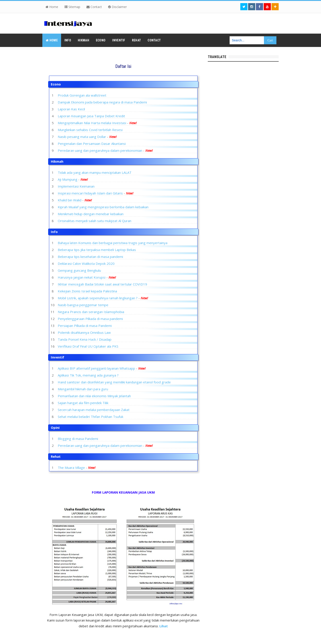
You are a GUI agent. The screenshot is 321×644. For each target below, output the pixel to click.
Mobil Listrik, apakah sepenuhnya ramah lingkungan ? (98, 298)
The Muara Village (71, 468)
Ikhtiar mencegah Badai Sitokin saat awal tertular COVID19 (102, 284)
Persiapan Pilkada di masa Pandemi (85, 326)
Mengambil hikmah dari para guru (83, 389)
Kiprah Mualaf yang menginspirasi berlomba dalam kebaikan (103, 207)
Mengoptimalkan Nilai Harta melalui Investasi (92, 123)
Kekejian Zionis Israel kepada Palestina (87, 291)
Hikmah (57, 161)
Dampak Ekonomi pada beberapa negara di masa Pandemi (102, 102)
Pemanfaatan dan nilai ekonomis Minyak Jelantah (94, 396)
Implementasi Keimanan (76, 186)
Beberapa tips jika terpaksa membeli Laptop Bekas (97, 250)
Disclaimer (117, 7)
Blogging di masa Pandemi (78, 439)
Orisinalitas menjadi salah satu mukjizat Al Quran (95, 221)
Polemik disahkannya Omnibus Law (84, 332)
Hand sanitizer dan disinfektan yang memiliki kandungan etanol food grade (114, 382)
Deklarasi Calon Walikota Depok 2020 (86, 263)
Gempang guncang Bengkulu (79, 270)
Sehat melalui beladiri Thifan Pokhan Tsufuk (91, 417)
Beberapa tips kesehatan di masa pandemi (90, 257)
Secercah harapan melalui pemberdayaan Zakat (94, 410)
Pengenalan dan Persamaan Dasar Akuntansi (92, 144)
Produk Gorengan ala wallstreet (82, 95)
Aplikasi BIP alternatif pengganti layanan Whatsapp (96, 368)
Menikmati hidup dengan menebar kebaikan (91, 214)
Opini (55, 427)
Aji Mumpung (68, 179)
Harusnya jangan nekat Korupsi (82, 277)
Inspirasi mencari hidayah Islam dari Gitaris (90, 193)
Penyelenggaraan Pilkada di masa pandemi (90, 319)
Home (52, 7)
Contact (94, 7)
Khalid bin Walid (70, 200)
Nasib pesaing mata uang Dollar (82, 137)
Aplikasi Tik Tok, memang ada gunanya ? (88, 375)
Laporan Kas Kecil (71, 109)
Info (54, 232)
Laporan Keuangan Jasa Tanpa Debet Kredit (91, 116)
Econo (56, 84)
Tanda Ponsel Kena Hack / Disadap (85, 339)
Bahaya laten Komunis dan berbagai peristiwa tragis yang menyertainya (113, 243)
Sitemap (72, 7)
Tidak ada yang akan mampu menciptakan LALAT (95, 172)
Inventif (58, 357)
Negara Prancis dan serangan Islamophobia (91, 312)
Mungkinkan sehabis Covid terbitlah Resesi (90, 130)
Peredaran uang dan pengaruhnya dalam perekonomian (100, 150)
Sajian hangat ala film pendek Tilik (83, 403)
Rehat (56, 456)
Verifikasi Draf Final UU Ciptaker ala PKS (88, 346)
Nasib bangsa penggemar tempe (83, 305)
